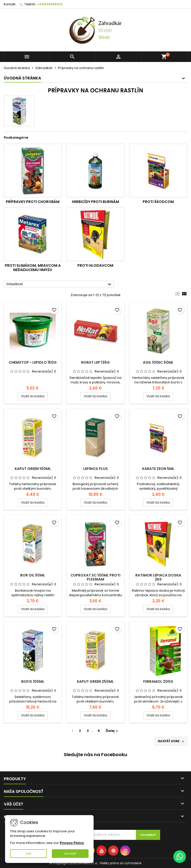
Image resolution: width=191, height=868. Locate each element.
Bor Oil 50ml (33, 575)
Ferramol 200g (158, 681)
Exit (29, 853)
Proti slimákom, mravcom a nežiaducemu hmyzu (33, 268)
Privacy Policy (72, 843)
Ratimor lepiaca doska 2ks (158, 577)
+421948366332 (50, 4)
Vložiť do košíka (33, 396)
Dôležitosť (60, 284)
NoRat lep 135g (95, 362)
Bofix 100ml (33, 681)
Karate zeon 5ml (158, 469)
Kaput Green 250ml (95, 681)
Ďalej (112, 731)
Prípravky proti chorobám (33, 202)
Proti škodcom (158, 202)
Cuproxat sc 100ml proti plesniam (95, 577)
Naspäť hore (171, 741)
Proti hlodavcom (95, 265)
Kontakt (10, 4)
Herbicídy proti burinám (95, 202)
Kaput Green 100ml (33, 469)
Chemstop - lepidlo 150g (33, 362)
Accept (70, 853)
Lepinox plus (95, 469)
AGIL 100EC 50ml (158, 362)
